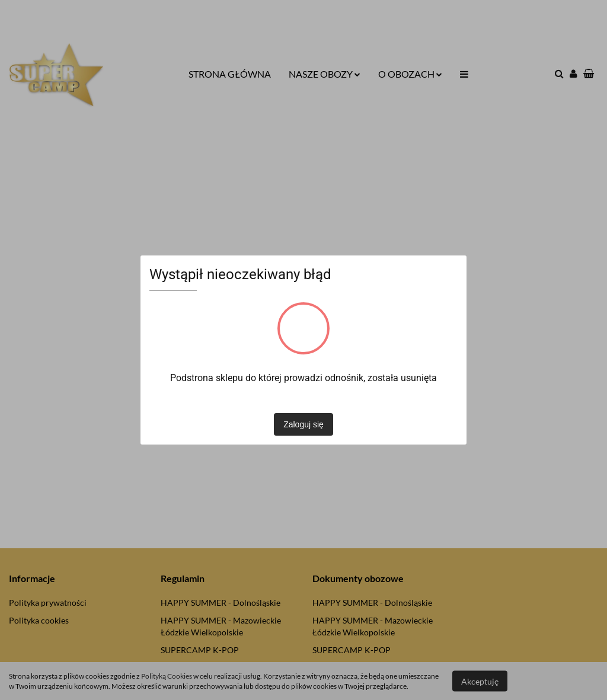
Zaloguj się (303, 424)
